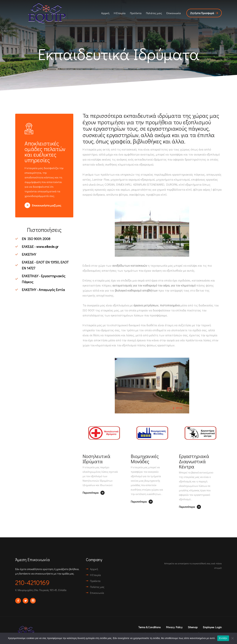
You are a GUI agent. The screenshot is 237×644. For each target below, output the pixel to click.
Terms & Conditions (149, 627)
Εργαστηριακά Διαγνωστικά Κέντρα (194, 461)
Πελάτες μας (154, 13)
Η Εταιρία (120, 13)
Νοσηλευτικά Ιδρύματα (96, 459)
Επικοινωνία (174, 13)
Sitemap (193, 627)
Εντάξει (223, 638)
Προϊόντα (136, 13)
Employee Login (212, 627)
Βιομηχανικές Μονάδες (145, 459)
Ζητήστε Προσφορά (204, 13)
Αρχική (105, 13)
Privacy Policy (174, 627)
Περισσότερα (94, 493)
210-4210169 (32, 582)
